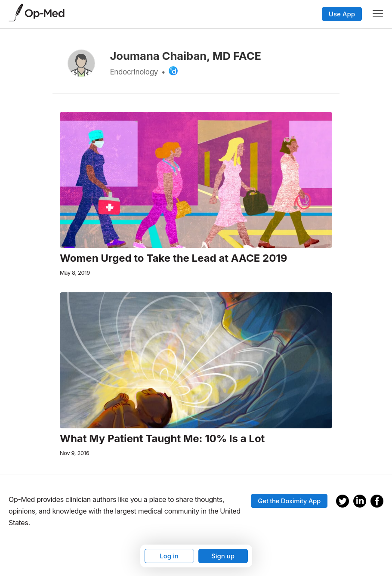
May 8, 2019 (75, 273)
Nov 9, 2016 (74, 453)
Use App (342, 14)
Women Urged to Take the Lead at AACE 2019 (173, 258)
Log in (169, 556)
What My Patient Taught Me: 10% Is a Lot (162, 439)
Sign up (223, 556)
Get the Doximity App (289, 501)
